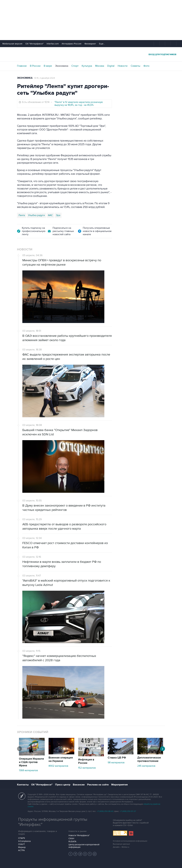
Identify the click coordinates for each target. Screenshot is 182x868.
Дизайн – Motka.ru (121, 847)
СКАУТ (21, 844)
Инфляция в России (86, 761)
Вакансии (79, 785)
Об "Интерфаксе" (34, 44)
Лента (22, 215)
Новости (123, 66)
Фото (146, 66)
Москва (100, 66)
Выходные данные (121, 844)
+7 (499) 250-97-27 (128, 811)
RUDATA (72, 842)
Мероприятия (119, 785)
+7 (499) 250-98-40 (105, 811)
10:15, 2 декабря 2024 (45, 78)
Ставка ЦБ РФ (117, 758)
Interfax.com (53, 44)
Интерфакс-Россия (72, 44)
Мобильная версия (12, 44)
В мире (48, 66)
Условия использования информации (130, 841)
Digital (111, 66)
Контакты (23, 785)
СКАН (71, 839)
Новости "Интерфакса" (79, 835)
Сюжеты (135, 66)
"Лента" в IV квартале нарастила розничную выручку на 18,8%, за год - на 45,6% (79, 104)
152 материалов (87, 768)
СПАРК (22, 838)
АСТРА (21, 850)
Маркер (22, 847)
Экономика (62, 66)
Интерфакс (91, 54)
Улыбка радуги (36, 215)
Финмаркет (90, 44)
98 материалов (116, 763)
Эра (58, 215)
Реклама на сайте (98, 785)
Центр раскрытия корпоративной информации (84, 846)
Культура (87, 66)
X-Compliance (24, 841)
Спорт (75, 66)
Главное (22, 66)
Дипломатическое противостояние (149, 759)
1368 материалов (28, 770)
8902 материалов (58, 766)
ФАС (50, 215)
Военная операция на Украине (61, 759)
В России (35, 66)
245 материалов (146, 766)
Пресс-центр (63, 785)
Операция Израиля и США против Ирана (31, 762)
